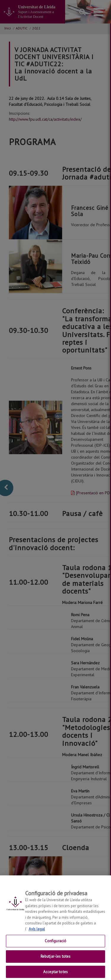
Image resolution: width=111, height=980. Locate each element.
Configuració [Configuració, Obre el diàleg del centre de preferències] (56, 944)
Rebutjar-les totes (55, 960)
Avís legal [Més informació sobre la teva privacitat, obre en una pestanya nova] (37, 932)
